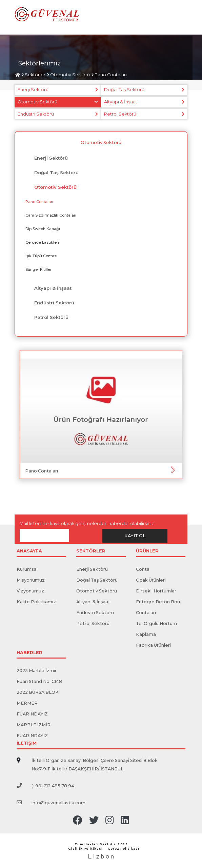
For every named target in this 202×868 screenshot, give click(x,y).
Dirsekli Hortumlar (156, 591)
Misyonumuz (31, 580)
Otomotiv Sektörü (70, 75)
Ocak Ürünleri (151, 580)
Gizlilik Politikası (85, 849)
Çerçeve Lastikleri (42, 242)
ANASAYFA (29, 551)
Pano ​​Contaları (111, 75)
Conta (143, 569)
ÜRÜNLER (147, 551)
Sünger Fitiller (38, 269)
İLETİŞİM (27, 743)
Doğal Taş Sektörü (124, 90)
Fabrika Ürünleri (153, 645)
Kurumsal (27, 569)
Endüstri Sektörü (36, 114)
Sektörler (35, 75)
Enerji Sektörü (33, 90)
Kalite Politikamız (36, 602)
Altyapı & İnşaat (121, 102)
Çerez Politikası (124, 849)
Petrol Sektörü (120, 114)
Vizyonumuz (30, 591)
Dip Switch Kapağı (43, 229)
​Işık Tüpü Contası (41, 256)
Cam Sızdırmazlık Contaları (51, 215)
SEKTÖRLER (91, 551)
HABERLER (29, 653)
